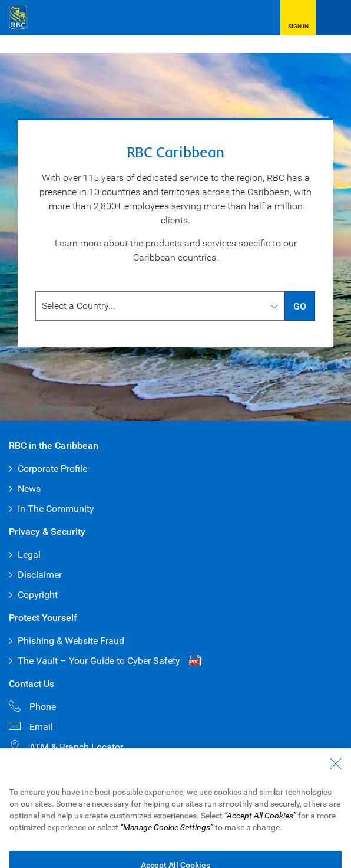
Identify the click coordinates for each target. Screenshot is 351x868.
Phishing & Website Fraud (71, 641)
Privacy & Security (112, 799)
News (29, 489)
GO (300, 306)
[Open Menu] (333, 18)
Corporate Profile (52, 468)
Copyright (38, 595)
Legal (29, 555)
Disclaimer (40, 575)
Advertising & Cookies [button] (190, 799)
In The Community (56, 509)
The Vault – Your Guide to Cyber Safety (99, 661)
